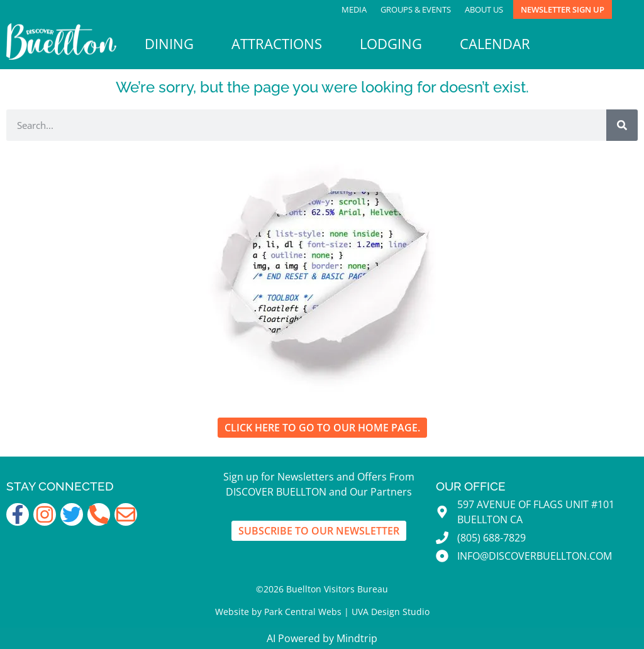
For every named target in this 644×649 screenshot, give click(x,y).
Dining (169, 44)
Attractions (277, 44)
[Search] (622, 125)
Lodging (391, 44)
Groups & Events (416, 9)
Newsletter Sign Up (563, 9)
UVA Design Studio (391, 612)
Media (354, 9)
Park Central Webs (303, 612)
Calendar (495, 44)
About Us (484, 9)
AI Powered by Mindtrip (322, 638)
